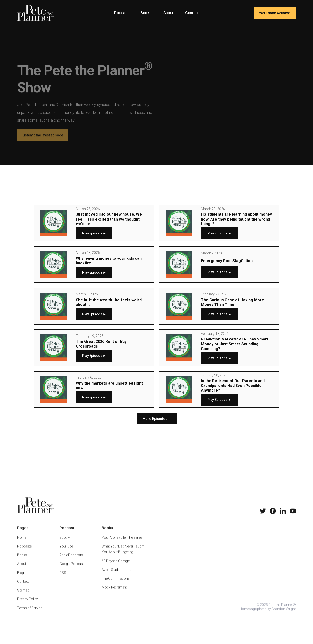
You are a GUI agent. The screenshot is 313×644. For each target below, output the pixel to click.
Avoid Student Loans (117, 575)
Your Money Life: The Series (122, 543)
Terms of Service (30, 613)
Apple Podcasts (71, 560)
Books (146, 13)
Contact (192, 13)
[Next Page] (157, 419)
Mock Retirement (114, 593)
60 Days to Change (116, 566)
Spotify (65, 543)
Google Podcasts (73, 569)
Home (22, 543)
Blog (21, 578)
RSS (63, 578)
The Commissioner (116, 584)
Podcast (121, 13)
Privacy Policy (28, 604)
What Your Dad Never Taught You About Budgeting (123, 554)
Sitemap (23, 596)
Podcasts (24, 551)
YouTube (66, 551)
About (168, 13)
